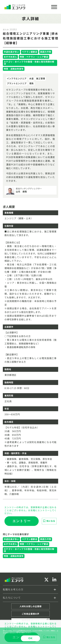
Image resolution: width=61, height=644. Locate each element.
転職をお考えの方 (13, 589)
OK (30, 638)
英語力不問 (46, 52)
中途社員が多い (11, 52)
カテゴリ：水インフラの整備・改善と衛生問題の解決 (29, 63)
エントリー (22, 521)
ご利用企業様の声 (30, 614)
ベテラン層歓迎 (30, 52)
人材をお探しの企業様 (30, 606)
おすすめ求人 (10, 57)
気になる (51, 521)
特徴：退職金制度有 (14, 69)
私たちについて (12, 598)
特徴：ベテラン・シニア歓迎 (34, 57)
